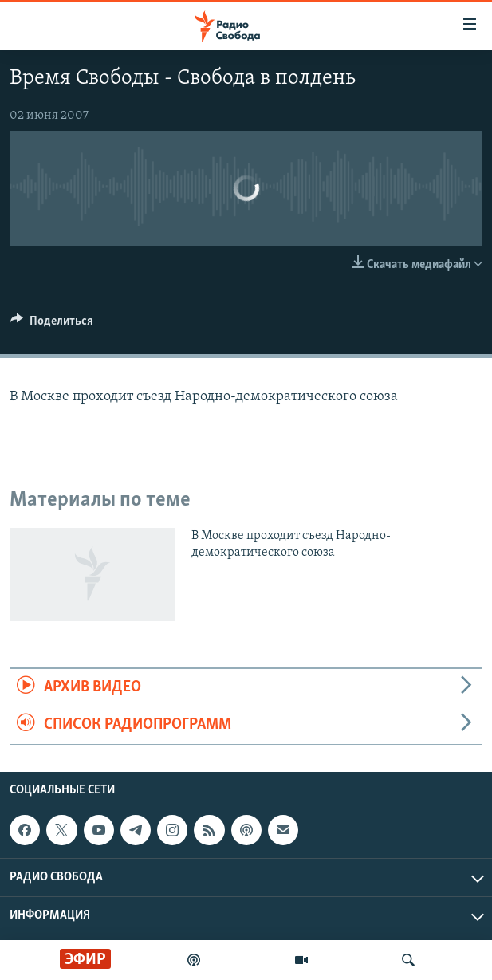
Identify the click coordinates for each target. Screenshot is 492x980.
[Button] (52, 325)
